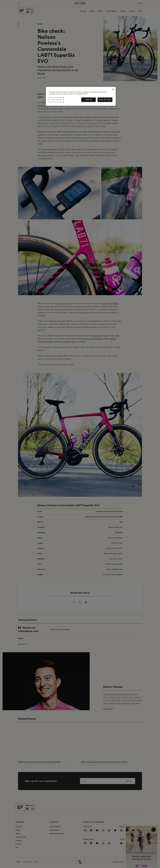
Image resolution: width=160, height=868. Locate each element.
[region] (81, 96)
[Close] (113, 89)
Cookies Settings (56, 100)
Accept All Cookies (105, 100)
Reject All (89, 100)
